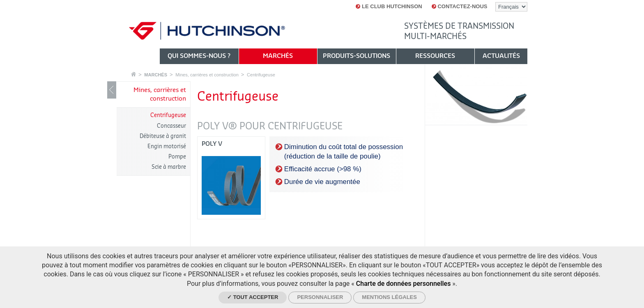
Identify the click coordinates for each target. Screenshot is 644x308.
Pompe (177, 157)
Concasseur (171, 126)
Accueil (133, 74)
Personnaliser (320, 297)
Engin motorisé (167, 146)
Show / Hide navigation (112, 90)
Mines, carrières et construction (207, 75)
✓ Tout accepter (253, 297)
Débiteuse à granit (163, 136)
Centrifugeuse (261, 75)
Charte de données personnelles (404, 284)
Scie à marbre (169, 167)
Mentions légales (389, 297)
